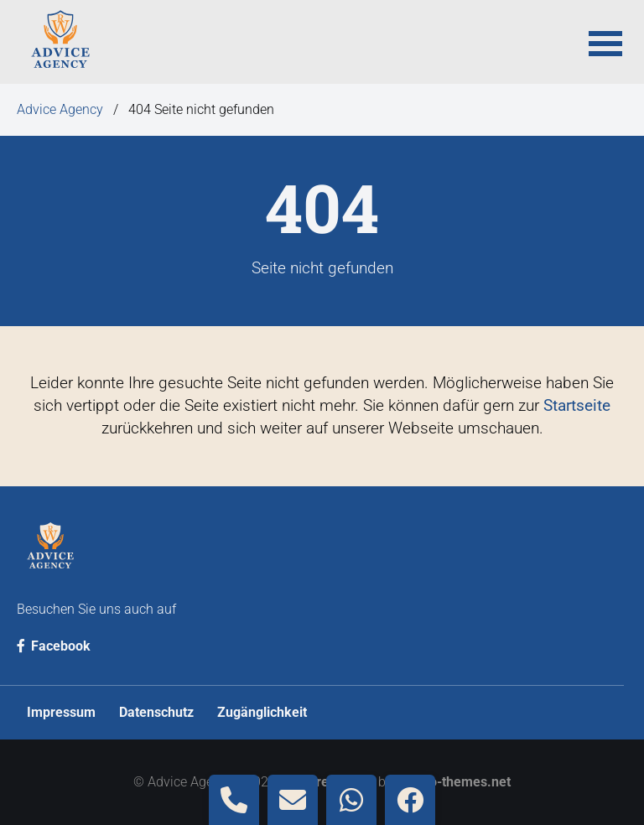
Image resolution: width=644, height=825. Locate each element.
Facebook (54, 646)
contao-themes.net (453, 782)
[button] (605, 42)
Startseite (577, 405)
